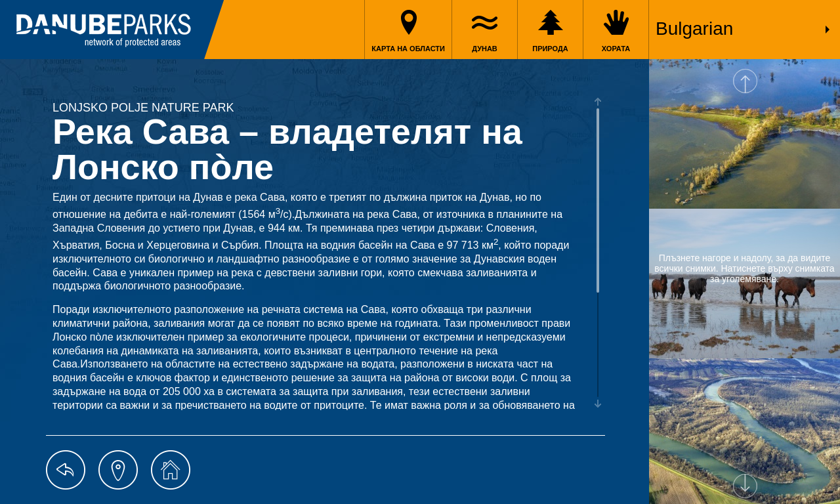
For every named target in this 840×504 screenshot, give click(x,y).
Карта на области (408, 49)
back (66, 470)
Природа (550, 49)
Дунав (485, 49)
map (118, 470)
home (171, 470)
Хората (616, 49)
